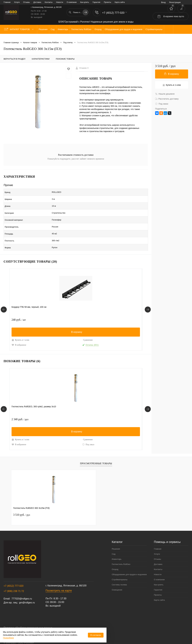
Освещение (117, 578)
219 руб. (63, 305)
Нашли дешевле (165, 94)
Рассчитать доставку (167, 99)
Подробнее (8, 638)
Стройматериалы (120, 568)
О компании (72, 2)
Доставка (37, 2)
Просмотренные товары (96, 451)
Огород (115, 557)
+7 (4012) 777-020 (13, 574)
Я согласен (96, 635)
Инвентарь (117, 547)
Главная (7, 2)
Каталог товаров (19, 29)
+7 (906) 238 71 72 (14, 579)
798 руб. (107, 305)
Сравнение (39, 325)
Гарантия (96, 2)
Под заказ (40, 432)
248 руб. (19, 305)
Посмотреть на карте (59, 579)
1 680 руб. (64, 407)
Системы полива (119, 573)
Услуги (17, 2)
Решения (116, 537)
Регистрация (175, 2)
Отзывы (27, 2)
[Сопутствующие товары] (4, 296)
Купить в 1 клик (20, 325)
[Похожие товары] (4, 397)
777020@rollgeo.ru (22, 587)
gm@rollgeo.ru (27, 591)
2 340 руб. (20, 407)
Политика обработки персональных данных (28, 616)
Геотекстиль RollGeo (121, 552)
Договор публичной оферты (19, 622)
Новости (60, 2)
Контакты (49, 2)
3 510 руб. (22, 503)
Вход (163, 2)
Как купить (85, 2)
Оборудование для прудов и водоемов (129, 563)
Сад (114, 542)
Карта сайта (120, 2)
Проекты (107, 2)
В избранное (19, 330)
